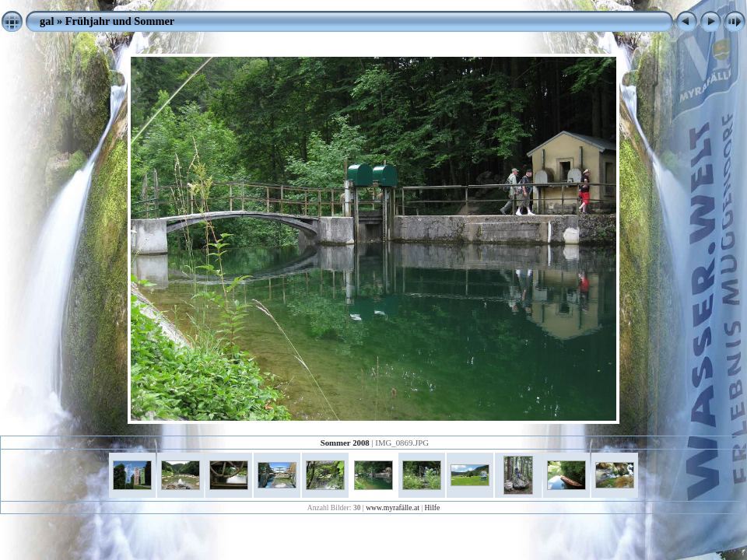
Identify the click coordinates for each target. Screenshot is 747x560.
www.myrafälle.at (393, 507)
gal (47, 21)
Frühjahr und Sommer (120, 21)
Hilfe (433, 507)
